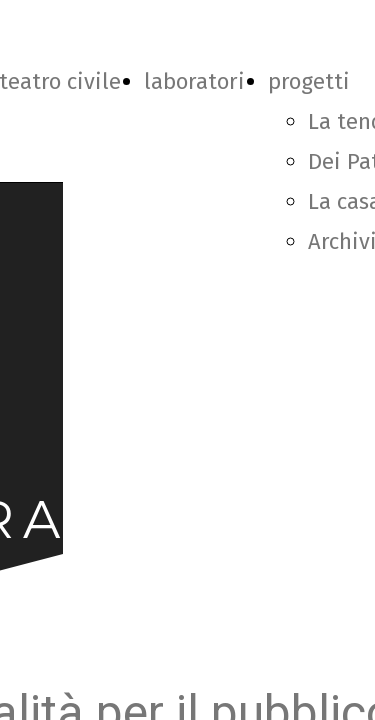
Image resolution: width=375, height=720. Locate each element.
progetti (309, 81)
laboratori (194, 81)
